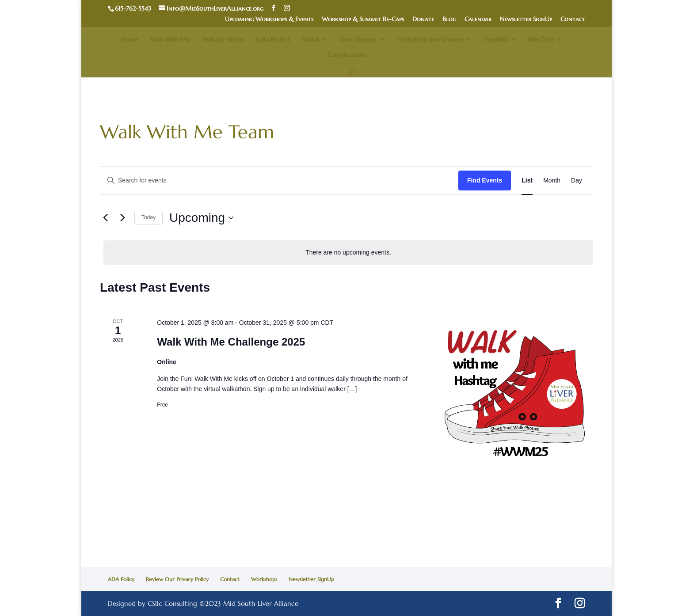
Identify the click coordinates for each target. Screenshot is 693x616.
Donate (423, 19)
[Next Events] (122, 218)
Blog (449, 19)
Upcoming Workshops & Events (269, 19)
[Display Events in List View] (527, 181)
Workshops (264, 579)
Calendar (478, 19)
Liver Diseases (358, 40)
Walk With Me (170, 40)
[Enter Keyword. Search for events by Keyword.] (279, 181)
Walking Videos (223, 40)
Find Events (485, 180)
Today (148, 217)
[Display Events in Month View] (552, 181)
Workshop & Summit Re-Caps (363, 19)
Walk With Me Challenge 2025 (231, 342)
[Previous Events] (105, 218)
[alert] (348, 253)
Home (130, 40)
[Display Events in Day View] (577, 181)
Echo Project (272, 40)
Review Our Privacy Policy (177, 579)
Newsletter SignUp (526, 19)
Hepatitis (496, 40)
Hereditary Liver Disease (430, 40)
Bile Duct (541, 40)
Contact (573, 19)
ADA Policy (121, 579)
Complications (346, 55)
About (310, 40)
